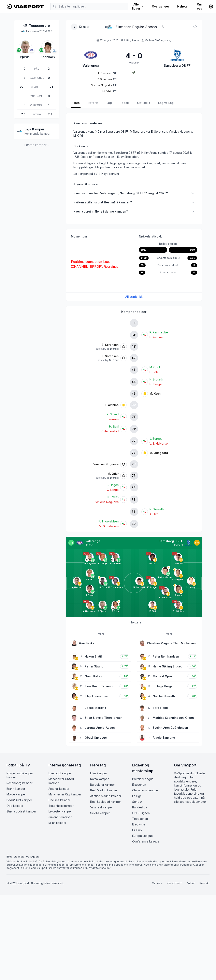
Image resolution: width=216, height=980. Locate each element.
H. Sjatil (114, 426)
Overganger (161, 6)
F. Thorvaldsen (109, 521)
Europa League (142, 836)
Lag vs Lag (166, 103)
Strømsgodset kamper (21, 811)
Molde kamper (16, 794)
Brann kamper (16, 789)
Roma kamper (99, 779)
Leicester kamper (60, 811)
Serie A (137, 802)
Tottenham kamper (61, 806)
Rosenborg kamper (19, 783)
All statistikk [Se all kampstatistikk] (134, 297)
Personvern (175, 883)
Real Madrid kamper (104, 790)
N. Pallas (113, 497)
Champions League (145, 790)
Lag (109, 103)
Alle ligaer (138, 6)
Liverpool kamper (60, 773)
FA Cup (137, 830)
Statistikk (143, 103)
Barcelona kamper (103, 785)
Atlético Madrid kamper (106, 796)
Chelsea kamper (59, 800)
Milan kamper (57, 823)
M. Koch (155, 394)
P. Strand (113, 414)
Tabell (124, 103)
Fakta (76, 103)
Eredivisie (139, 824)
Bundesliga (140, 807)
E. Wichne (156, 337)
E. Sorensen (110, 345)
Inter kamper (99, 773)
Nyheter (183, 6)
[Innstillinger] (211, 6)
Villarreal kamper (102, 807)
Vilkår (191, 883)
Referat (93, 103)
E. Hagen (113, 485)
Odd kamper (15, 806)
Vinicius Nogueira (106, 464)
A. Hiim (154, 514)
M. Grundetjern (109, 526)
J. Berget (156, 439)
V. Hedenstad (110, 431)
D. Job (154, 372)
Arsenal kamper (59, 789)
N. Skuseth (157, 509)
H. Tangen (156, 384)
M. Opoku (156, 367)
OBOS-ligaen (141, 813)
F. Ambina (112, 405)
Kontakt (205, 883)
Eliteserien (139, 785)
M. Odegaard (159, 453)
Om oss (199, 6)
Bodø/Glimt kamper (19, 800)
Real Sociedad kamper (106, 802)
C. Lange (113, 490)
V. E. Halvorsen (159, 443)
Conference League (146, 841)
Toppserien (140, 819)
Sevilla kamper (100, 813)
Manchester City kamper (65, 794)
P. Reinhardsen (160, 332)
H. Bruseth (156, 379)
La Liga (137, 796)
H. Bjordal (113, 349)
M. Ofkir (114, 360)
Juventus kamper (60, 817)
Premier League (143, 779)
